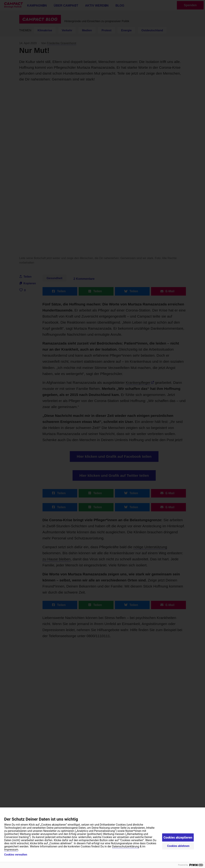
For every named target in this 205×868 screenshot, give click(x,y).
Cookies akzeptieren (178, 837)
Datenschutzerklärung (126, 846)
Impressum (11, 850)
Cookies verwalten (16, 855)
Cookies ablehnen (178, 846)
